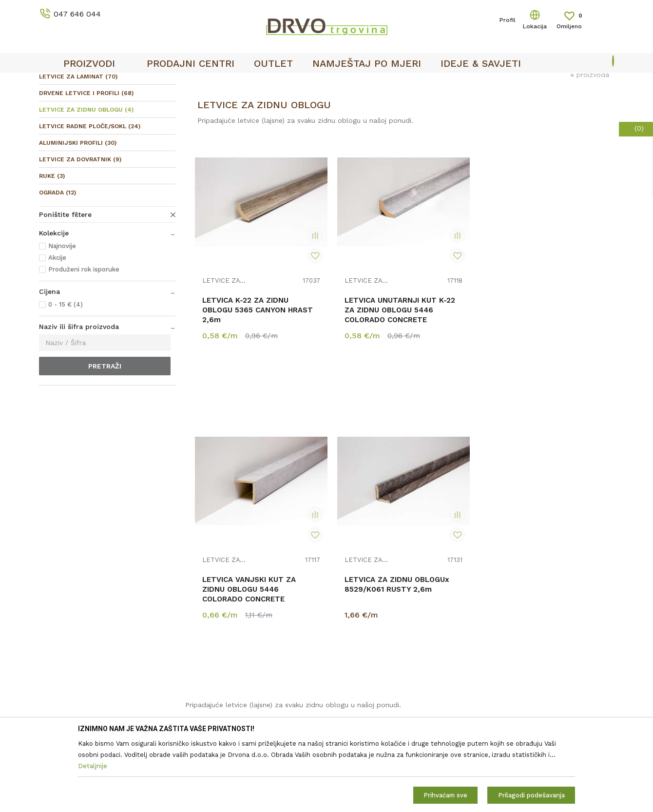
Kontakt (198, 586)
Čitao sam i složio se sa (540, 602)
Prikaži (526, 124)
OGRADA (58, 265)
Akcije (57, 330)
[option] (326, 83)
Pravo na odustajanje (366, 613)
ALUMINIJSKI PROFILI (78, 215)
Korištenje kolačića (362, 599)
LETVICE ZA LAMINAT (78, 149)
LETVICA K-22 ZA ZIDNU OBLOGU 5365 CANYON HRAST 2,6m (241, 347)
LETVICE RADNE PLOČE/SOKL (90, 199)
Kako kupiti (350, 681)
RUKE (52, 249)
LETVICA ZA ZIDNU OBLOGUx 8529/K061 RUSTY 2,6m (559, 347)
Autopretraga (381, 124)
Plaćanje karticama (362, 668)
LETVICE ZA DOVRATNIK (80, 232)
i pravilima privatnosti (559, 605)
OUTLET (325, 83)
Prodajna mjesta (212, 599)
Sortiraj (427, 124)
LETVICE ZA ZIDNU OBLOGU (86, 182)
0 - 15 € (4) (66, 377)
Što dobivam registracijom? (377, 695)
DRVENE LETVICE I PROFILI (86, 166)
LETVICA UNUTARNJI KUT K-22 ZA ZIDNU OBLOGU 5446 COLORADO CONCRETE (346, 356)
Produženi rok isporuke (84, 342)
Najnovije (62, 319)
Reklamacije (351, 627)
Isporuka (345, 640)
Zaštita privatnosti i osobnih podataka (394, 586)
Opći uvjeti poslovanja (367, 572)
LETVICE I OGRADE (105, 103)
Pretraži (105, 439)
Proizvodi (53, 103)
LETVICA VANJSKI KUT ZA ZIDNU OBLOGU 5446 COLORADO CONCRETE (455, 351)
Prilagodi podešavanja (531, 795)
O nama (198, 572)
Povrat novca (353, 654)
